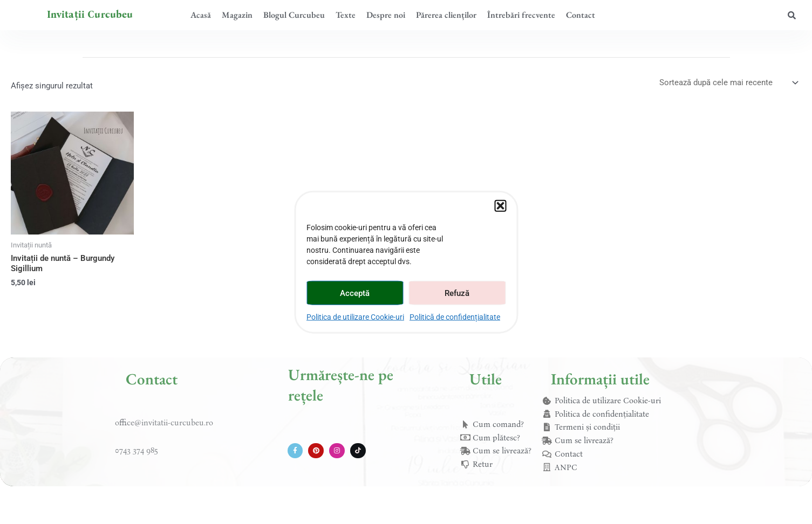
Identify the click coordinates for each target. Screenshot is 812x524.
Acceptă (355, 293)
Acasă (201, 15)
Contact (581, 15)
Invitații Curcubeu (90, 15)
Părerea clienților (446, 15)
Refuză (457, 293)
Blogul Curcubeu (294, 15)
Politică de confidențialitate (455, 317)
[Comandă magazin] (728, 83)
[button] (500, 206)
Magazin (237, 15)
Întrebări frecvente (521, 15)
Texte (346, 15)
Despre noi (386, 15)
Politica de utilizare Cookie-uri (355, 317)
